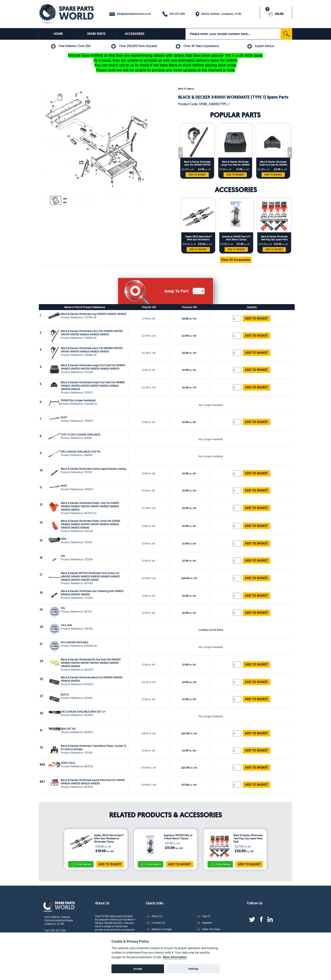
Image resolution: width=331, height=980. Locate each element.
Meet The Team (208, 929)
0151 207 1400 (174, 14)
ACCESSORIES (135, 34)
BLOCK (65, 694)
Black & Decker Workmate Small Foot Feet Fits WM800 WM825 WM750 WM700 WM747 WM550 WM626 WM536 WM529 (273, 163)
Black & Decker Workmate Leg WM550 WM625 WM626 (94, 314)
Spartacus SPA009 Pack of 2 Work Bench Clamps (236, 238)
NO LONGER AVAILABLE (75, 642)
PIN (63, 556)
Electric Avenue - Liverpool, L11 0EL (219, 14)
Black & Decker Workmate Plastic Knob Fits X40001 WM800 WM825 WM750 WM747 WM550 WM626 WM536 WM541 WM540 (90, 524)
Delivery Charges (159, 929)
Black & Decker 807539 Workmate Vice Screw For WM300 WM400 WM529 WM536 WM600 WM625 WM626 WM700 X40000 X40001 (90, 576)
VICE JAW (66, 625)
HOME (58, 34)
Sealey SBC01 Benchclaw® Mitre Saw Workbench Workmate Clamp (198, 238)
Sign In (203, 916)
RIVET (64, 417)
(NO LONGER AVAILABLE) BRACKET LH (83, 712)
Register (204, 923)
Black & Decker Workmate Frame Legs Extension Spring (93, 469)
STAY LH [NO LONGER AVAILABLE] (80, 434)
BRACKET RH (68, 729)
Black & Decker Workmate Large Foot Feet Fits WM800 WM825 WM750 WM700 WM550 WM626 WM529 (235, 163)
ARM (64, 539)
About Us (154, 916)
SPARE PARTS (96, 34)
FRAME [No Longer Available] (78, 400)
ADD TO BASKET (197, 175)
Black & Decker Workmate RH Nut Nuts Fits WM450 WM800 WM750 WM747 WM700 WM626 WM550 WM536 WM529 (91, 663)
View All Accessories (236, 260)
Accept (138, 969)
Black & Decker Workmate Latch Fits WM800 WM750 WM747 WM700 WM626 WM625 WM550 (197, 163)
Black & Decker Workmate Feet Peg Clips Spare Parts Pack (274, 238)
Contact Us (155, 923)
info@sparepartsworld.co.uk (130, 14)
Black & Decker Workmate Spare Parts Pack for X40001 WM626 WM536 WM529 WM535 (93, 782)
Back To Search (186, 89)
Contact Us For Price (211, 630)
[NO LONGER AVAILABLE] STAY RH (81, 452)
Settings (193, 969)
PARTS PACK (68, 763)
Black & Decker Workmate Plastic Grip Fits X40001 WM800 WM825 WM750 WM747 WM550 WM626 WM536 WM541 (90, 506)
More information (175, 957)
